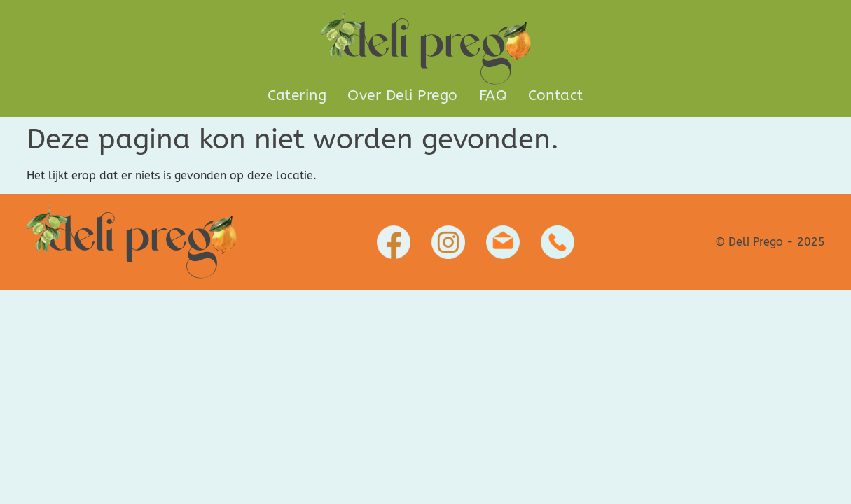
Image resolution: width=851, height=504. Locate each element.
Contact (556, 96)
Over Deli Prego (403, 96)
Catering (297, 96)
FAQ (493, 96)
